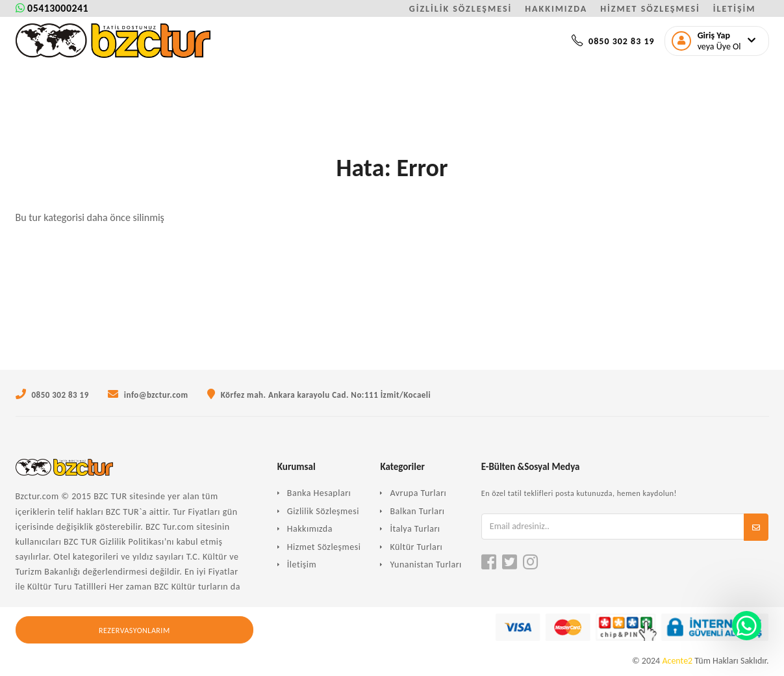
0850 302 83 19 (613, 41)
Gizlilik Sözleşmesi (323, 511)
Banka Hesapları (319, 493)
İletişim (302, 565)
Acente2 (677, 661)
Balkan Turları (417, 511)
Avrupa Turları (418, 493)
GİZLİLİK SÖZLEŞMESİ (461, 9)
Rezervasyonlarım (134, 630)
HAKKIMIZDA (556, 9)
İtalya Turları (415, 529)
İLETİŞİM (735, 9)
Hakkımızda (310, 529)
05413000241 (52, 8)
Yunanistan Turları (425, 565)
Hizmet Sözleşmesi (324, 547)
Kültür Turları (416, 547)
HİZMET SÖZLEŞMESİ (650, 9)
